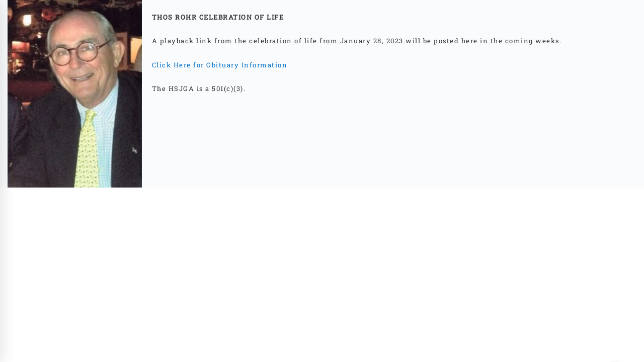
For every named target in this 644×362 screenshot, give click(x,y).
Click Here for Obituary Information (221, 65)
